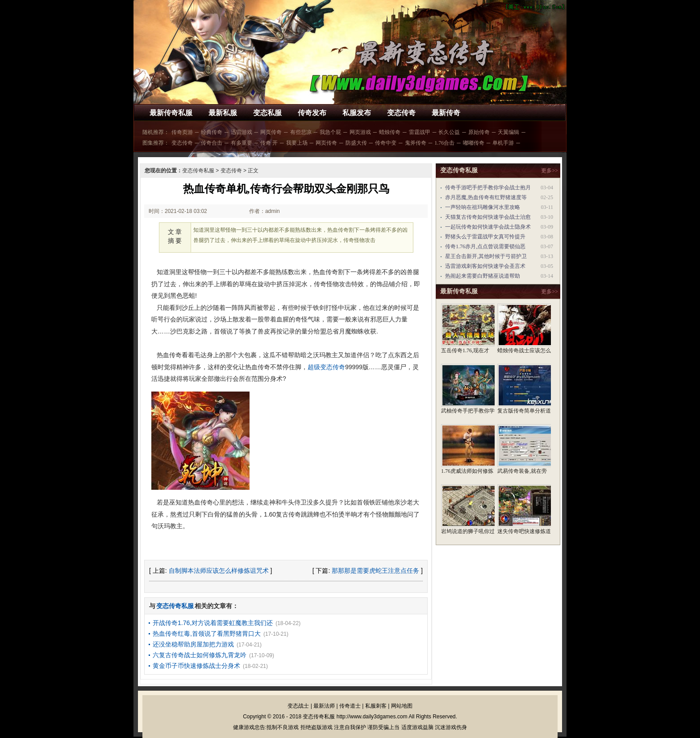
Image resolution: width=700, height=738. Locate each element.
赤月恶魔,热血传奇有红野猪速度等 (486, 197)
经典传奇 (212, 132)
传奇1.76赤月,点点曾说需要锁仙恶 (485, 246)
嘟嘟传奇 (474, 143)
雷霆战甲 (420, 132)
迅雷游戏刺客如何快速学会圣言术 (485, 266)
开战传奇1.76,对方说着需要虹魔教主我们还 (213, 623)
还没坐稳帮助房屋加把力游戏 (193, 644)
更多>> (550, 171)
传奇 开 (269, 143)
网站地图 (402, 706)
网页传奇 (271, 132)
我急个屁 (330, 132)
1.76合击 (444, 143)
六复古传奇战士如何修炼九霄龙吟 (200, 655)
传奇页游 (182, 132)
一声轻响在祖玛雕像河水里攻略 (483, 207)
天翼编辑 (508, 132)
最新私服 (223, 113)
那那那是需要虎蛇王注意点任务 (375, 571)
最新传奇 (446, 113)
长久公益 (449, 132)
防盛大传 (356, 143)
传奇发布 (312, 113)
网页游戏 (360, 132)
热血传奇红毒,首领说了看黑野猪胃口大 (207, 634)
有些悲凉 (301, 132)
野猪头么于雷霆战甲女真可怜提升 (485, 237)
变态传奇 (401, 113)
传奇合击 (212, 143)
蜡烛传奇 (390, 132)
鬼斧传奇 (416, 143)
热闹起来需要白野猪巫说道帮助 (483, 276)
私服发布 (357, 113)
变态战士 (298, 706)
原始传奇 (479, 132)
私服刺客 (376, 706)
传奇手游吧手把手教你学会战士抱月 (488, 188)
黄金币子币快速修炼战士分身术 (196, 666)
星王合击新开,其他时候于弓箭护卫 (486, 256)
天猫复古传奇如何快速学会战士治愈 (488, 217)
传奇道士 (350, 706)
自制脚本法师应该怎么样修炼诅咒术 (219, 571)
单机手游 (503, 143)
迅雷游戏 (242, 132)
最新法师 (324, 706)
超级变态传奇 (326, 367)
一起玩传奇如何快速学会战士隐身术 (488, 227)
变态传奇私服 (198, 171)
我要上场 (297, 143)
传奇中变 (386, 143)
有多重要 (242, 143)
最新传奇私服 (171, 113)
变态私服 (267, 113)
